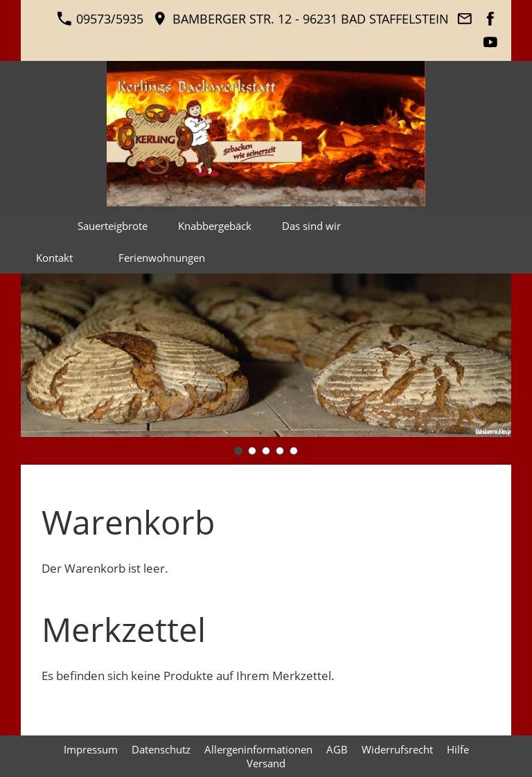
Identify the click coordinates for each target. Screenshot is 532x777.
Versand (266, 763)
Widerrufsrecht (397, 749)
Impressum (91, 749)
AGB (337, 749)
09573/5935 (100, 19)
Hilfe (458, 749)
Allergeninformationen (258, 749)
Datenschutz (161, 749)
